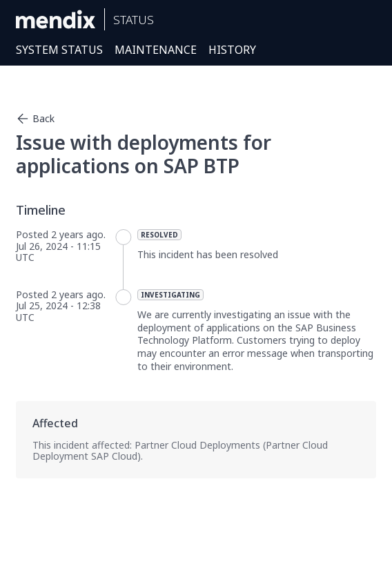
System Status (59, 50)
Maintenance (156, 50)
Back (35, 119)
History (232, 50)
